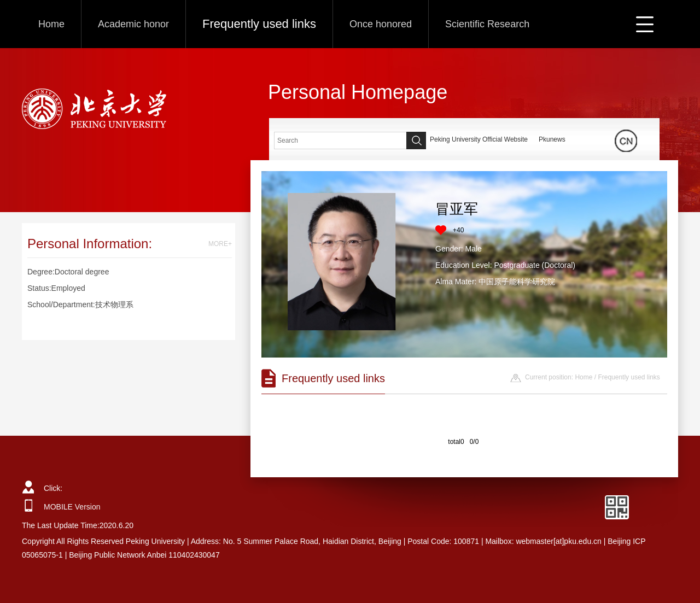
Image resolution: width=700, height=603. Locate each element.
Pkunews (552, 139)
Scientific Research (487, 24)
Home (51, 24)
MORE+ (220, 244)
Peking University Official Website (479, 139)
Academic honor (133, 24)
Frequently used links (259, 24)
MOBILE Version (72, 507)
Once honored (381, 24)
